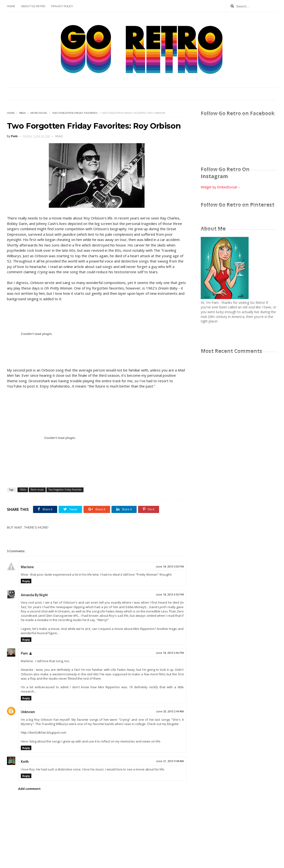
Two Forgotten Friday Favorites (75, 113)
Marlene (27, 567)
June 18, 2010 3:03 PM (170, 567)
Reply (26, 581)
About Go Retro (33, 6)
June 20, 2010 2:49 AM (170, 712)
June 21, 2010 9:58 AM (170, 761)
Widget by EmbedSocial (220, 187)
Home (11, 6)
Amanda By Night (34, 595)
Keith (25, 762)
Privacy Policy (62, 6)
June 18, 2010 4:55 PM (170, 595)
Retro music (39, 113)
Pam (24, 653)
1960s (22, 113)
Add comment (29, 789)
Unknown (28, 712)
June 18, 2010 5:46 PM (170, 653)
